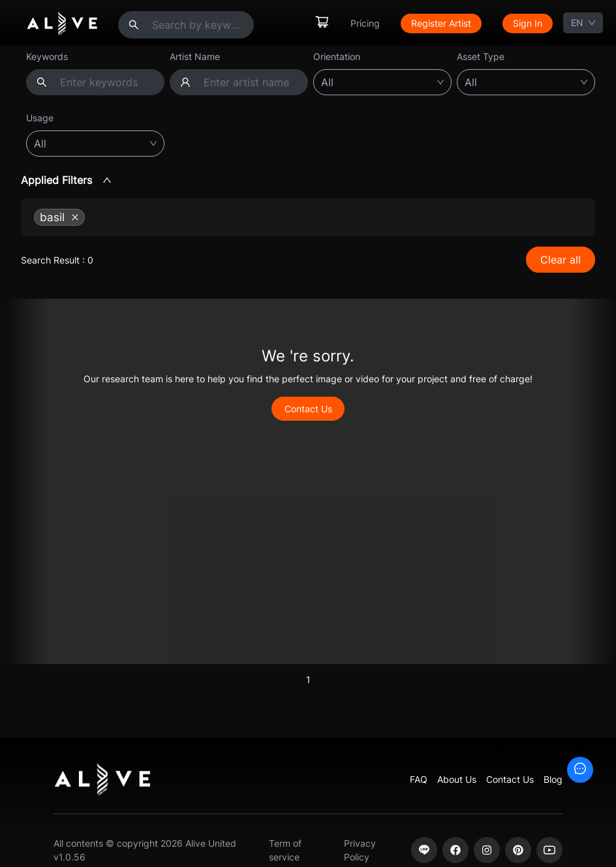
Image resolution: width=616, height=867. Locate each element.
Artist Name (195, 56)
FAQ (419, 779)
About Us (457, 779)
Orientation (337, 56)
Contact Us (308, 409)
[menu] (433, 23)
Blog (553, 779)
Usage (40, 118)
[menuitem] (322, 23)
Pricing (365, 23)
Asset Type (481, 56)
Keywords (47, 56)
